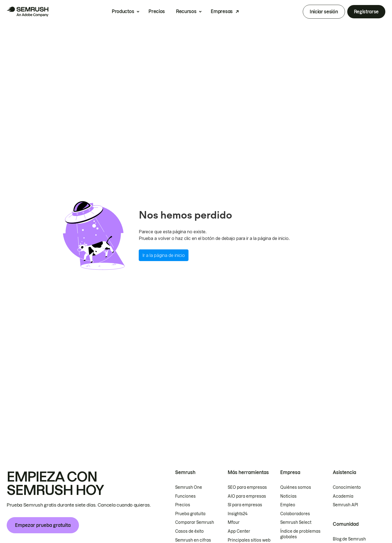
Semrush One (189, 487)
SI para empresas (245, 505)
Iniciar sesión (324, 12)
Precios (157, 11)
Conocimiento (347, 487)
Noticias (288, 496)
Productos (123, 11)
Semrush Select (296, 522)
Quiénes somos (296, 487)
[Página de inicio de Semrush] (28, 12)
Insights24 (238, 514)
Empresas (222, 11)
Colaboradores (295, 514)
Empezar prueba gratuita (43, 525)
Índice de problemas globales (300, 534)
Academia (343, 496)
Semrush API (345, 505)
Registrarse (366, 12)
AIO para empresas (247, 496)
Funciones (185, 496)
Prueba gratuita (190, 514)
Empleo (288, 505)
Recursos (186, 11)
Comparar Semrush (195, 522)
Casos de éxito (189, 531)
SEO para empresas (247, 487)
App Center (239, 531)
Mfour (234, 522)
